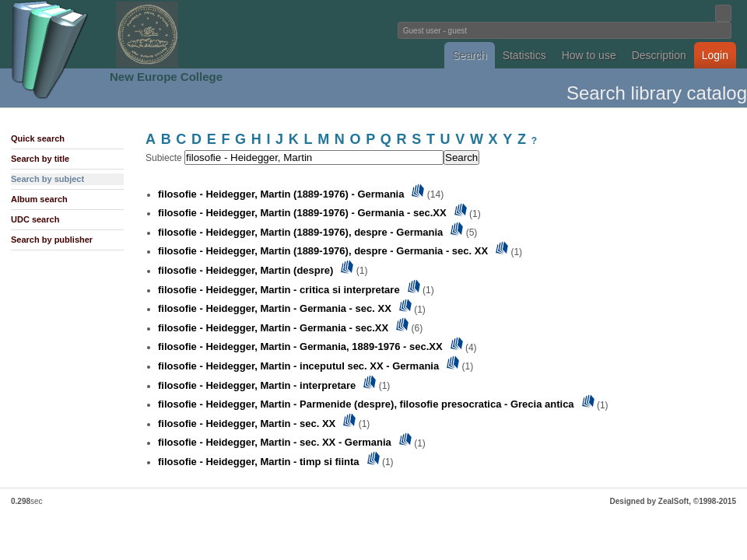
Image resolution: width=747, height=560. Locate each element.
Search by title (40, 159)
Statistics (524, 55)
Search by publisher (52, 240)
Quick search (38, 138)
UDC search (35, 219)
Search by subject (47, 179)
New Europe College (166, 77)
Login (715, 55)
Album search (39, 199)
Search (469, 55)
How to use (589, 55)
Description (659, 55)
